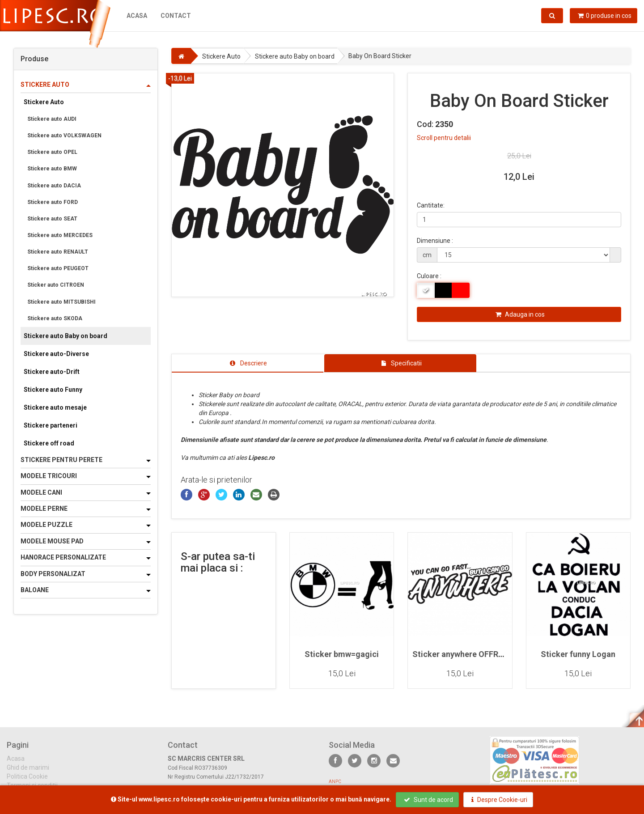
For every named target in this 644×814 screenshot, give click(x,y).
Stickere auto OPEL (52, 152)
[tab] (248, 363)
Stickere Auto (44, 102)
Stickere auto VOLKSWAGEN (64, 136)
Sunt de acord (428, 800)
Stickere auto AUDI (52, 119)
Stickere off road (49, 443)
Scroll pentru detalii (444, 138)
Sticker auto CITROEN (56, 285)
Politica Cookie (27, 782)
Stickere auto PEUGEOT (58, 268)
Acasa (137, 16)
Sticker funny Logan (578, 654)
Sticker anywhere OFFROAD (463, 654)
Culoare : (429, 276)
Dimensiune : (435, 241)
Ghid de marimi (28, 773)
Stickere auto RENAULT (58, 252)
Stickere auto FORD (53, 202)
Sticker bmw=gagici (342, 654)
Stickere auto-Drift (52, 372)
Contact (176, 16)
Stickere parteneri (51, 425)
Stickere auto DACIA (54, 186)
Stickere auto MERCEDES (60, 235)
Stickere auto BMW (52, 169)
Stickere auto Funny (53, 390)
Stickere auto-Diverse (56, 354)
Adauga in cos (520, 314)
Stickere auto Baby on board (66, 336)
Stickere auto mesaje (55, 407)
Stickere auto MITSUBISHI (61, 302)
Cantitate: (431, 205)
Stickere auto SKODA (55, 318)
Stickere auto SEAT (52, 219)
